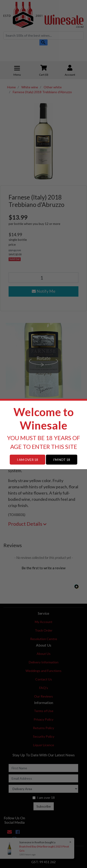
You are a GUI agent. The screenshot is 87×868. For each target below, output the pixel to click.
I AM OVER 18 (27, 460)
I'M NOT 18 (62, 460)
